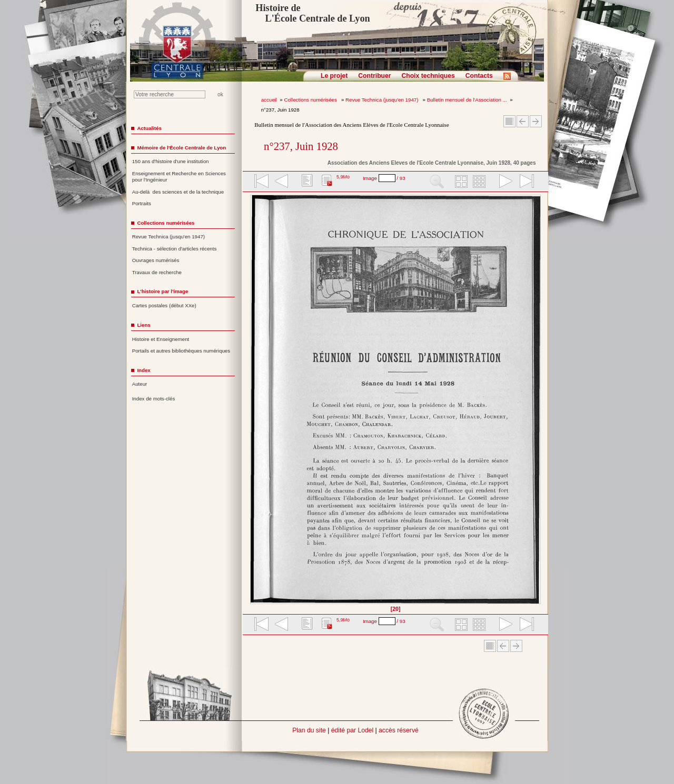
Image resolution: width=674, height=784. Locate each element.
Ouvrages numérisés (156, 260)
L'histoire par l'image (162, 291)
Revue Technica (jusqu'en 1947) (383, 100)
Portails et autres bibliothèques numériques (181, 351)
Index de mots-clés (154, 399)
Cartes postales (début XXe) (164, 305)
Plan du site (309, 730)
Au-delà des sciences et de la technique (178, 192)
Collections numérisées (311, 100)
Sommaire (509, 121)
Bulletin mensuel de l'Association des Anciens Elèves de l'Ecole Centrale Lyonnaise (351, 125)
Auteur (140, 384)
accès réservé (399, 730)
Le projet (334, 76)
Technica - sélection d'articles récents (175, 249)
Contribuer (374, 76)
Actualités (149, 128)
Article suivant (536, 121)
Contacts (479, 76)
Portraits (142, 203)
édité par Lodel (352, 730)
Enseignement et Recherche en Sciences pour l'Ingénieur (179, 177)
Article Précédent (523, 121)
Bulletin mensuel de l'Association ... (467, 100)
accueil (269, 100)
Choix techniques (428, 76)
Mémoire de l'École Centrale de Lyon (181, 148)
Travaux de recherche (157, 272)
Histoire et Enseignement (161, 339)
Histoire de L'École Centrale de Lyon (313, 13)
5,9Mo (343, 177)
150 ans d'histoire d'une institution (171, 161)
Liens (143, 325)
